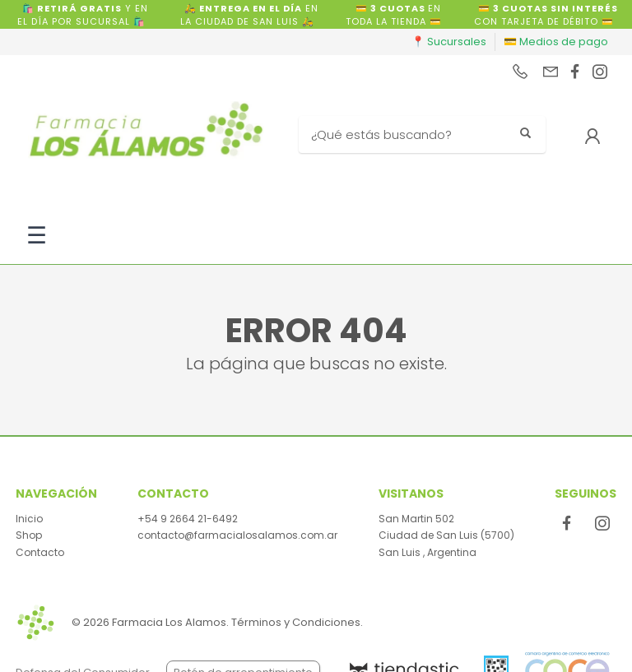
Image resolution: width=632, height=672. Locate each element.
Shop (29, 535)
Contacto (40, 552)
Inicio (29, 519)
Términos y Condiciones (296, 622)
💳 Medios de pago (556, 42)
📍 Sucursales (449, 42)
